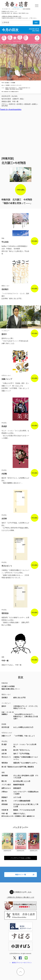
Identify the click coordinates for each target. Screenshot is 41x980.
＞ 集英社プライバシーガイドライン (21, 963)
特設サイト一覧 (21, 875)
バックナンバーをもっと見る (21, 858)
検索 (36, 22)
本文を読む (21, 190)
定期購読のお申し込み (23, 892)
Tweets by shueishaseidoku (11, 109)
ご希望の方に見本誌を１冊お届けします (11, 16)
